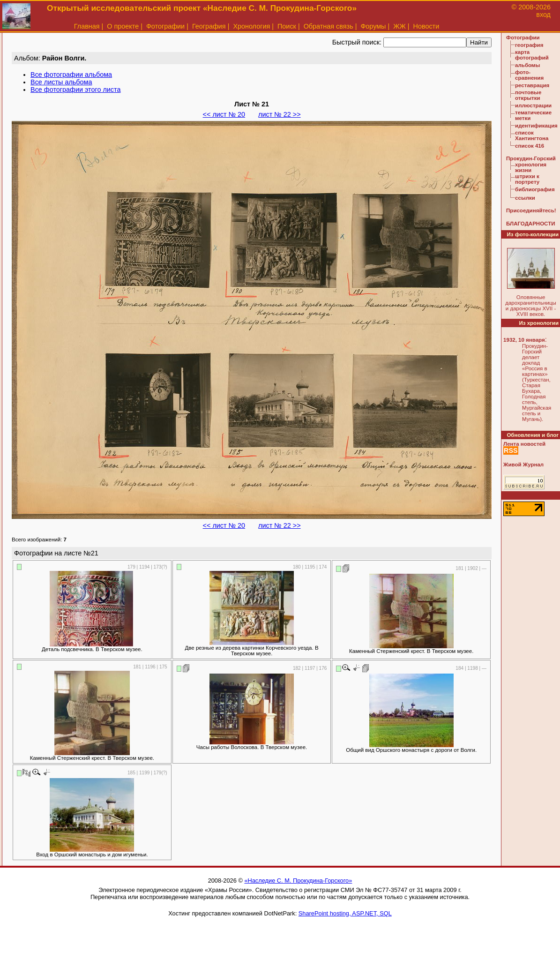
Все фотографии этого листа (75, 90)
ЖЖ (399, 26)
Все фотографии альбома (71, 75)
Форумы (373, 26)
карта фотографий (532, 55)
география (529, 45)
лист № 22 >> (279, 114)
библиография (535, 189)
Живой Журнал (523, 465)
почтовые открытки (528, 95)
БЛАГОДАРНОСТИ (530, 224)
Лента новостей (524, 444)
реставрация (532, 85)
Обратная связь (329, 26)
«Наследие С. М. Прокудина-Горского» (298, 881)
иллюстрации (533, 105)
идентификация (536, 126)
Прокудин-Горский (531, 158)
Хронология (251, 26)
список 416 (530, 146)
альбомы (527, 65)
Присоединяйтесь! (531, 210)
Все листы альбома (61, 82)
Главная (87, 26)
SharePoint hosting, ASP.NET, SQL (345, 913)
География (209, 26)
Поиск (287, 26)
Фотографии (165, 26)
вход (543, 15)
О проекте (123, 26)
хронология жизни (531, 167)
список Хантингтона (532, 135)
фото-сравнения (529, 75)
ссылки (525, 198)
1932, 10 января (524, 340)
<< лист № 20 (224, 114)
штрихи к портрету (527, 179)
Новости (426, 26)
